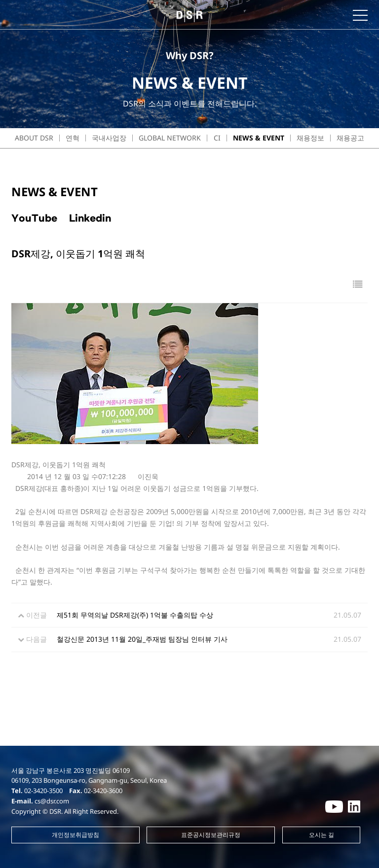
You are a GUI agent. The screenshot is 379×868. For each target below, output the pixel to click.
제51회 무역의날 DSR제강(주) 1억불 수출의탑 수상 (135, 615)
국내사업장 (109, 138)
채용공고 (350, 138)
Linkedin (90, 218)
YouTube (34, 218)
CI (217, 138)
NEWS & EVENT (259, 138)
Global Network (170, 138)
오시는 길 (322, 835)
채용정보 (310, 138)
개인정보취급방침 (76, 835)
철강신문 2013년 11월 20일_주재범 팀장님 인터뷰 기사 (142, 639)
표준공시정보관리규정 (211, 835)
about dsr (34, 138)
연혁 (73, 138)
